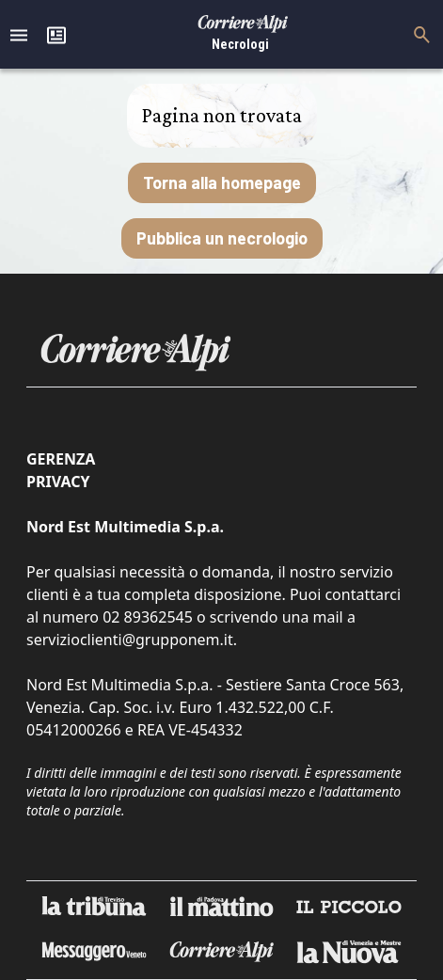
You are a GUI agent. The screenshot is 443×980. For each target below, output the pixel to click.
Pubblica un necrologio (222, 238)
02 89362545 (148, 617)
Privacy (58, 482)
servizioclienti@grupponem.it (130, 640)
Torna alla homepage (222, 182)
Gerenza (61, 459)
